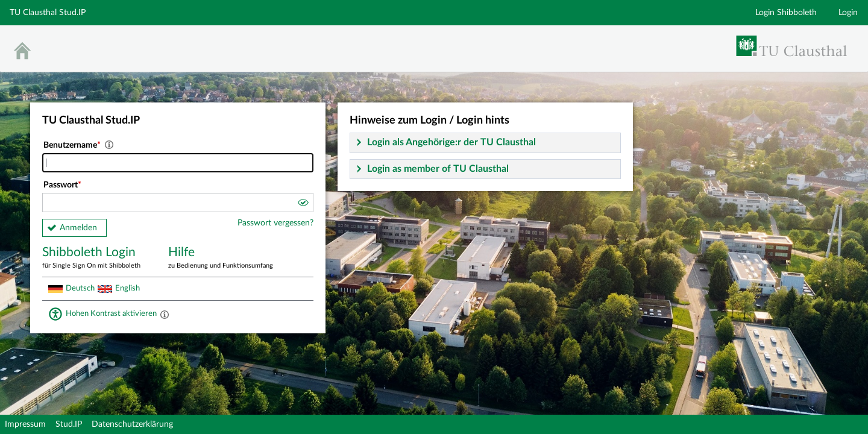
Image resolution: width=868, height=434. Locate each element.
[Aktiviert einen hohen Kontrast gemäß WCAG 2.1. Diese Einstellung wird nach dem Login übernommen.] (165, 314)
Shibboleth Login (96, 258)
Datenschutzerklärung (132, 424)
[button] (303, 204)
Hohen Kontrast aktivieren (111, 313)
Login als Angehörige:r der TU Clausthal (451, 142)
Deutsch (80, 288)
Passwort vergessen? (275, 223)
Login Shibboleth (786, 13)
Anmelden (78, 228)
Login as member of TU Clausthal (438, 169)
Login (848, 13)
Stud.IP (69, 424)
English (127, 288)
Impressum (25, 424)
